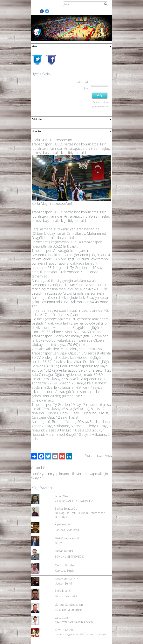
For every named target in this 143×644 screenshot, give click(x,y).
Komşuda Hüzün (65, 571)
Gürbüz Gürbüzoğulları (69, 605)
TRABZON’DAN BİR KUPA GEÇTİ (74, 622)
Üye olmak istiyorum (100, 106)
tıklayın (36, 478)
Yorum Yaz (94, 455)
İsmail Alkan (62, 496)
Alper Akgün (62, 524)
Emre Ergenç (63, 591)
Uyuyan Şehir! (63, 583)
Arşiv (109, 455)
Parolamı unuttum (101, 102)
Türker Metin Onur (66, 579)
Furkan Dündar (64, 551)
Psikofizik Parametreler (69, 610)
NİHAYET (60, 543)
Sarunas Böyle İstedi (67, 530)
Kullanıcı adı (82, 82)
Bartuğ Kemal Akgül (67, 538)
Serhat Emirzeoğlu (66, 509)
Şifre (86, 88)
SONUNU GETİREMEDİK (69, 557)
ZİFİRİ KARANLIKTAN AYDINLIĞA (74, 501)
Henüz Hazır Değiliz (67, 596)
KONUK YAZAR (64, 630)
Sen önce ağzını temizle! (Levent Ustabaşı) (80, 634)
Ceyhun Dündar (65, 565)
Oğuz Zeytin (62, 618)
